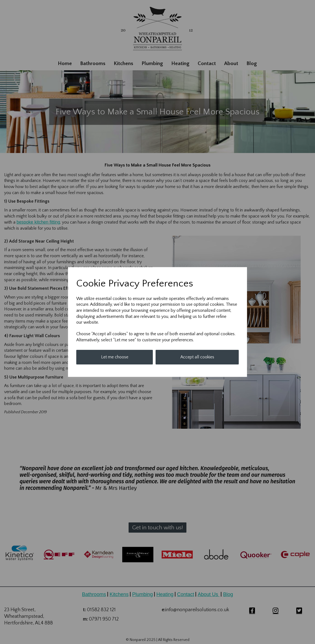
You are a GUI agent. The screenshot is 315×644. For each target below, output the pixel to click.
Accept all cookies (197, 357)
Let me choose (115, 357)
